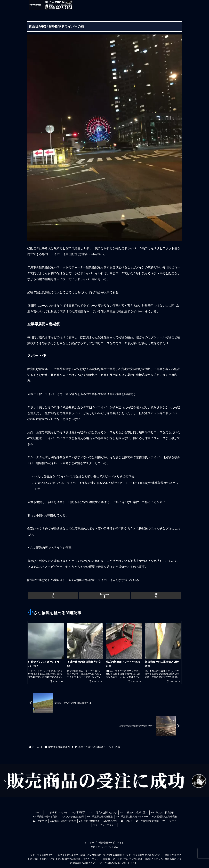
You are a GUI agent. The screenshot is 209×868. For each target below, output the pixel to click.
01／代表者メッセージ (57, 812)
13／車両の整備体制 (90, 821)
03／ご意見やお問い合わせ (103, 812)
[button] (5, 780)
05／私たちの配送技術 (163, 812)
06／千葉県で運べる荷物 (45, 817)
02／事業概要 (79, 812)
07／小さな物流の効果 (72, 817)
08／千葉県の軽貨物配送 (100, 817)
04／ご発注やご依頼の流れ (134, 812)
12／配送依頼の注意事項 (63, 821)
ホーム (38, 812)
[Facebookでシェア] (104, 595)
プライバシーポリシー (104, 825)
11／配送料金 (40, 821)
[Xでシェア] (53, 595)
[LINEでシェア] (156, 595)
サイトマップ (169, 821)
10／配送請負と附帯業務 (165, 817)
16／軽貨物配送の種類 (148, 821)
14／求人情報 (111, 821)
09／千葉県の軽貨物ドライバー (132, 817)
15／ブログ (127, 821)
